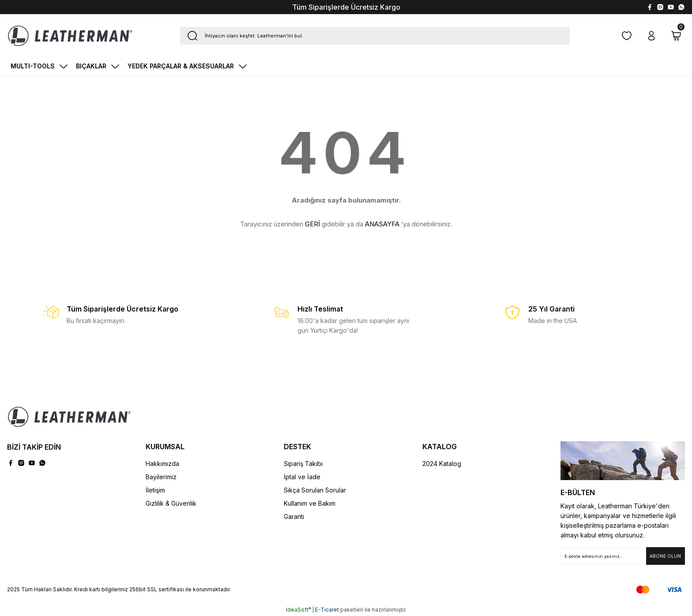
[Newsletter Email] (623, 556)
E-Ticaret (327, 610)
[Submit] (666, 556)
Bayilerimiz (161, 477)
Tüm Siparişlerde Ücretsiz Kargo (346, 7)
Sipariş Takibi (303, 464)
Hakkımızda (162, 464)
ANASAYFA (382, 224)
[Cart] (676, 36)
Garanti (294, 516)
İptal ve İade (302, 477)
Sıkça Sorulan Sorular (315, 490)
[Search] (375, 36)
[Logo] (70, 36)
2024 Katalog (442, 464)
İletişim (155, 490)
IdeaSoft (298, 610)
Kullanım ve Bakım (310, 503)
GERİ (312, 224)
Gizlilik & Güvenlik (171, 503)
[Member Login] (651, 36)
